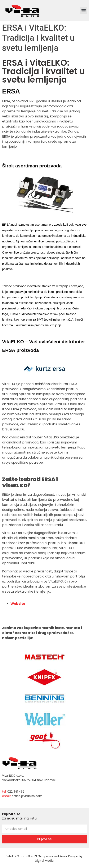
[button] (83, 11)
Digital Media (44, 861)
